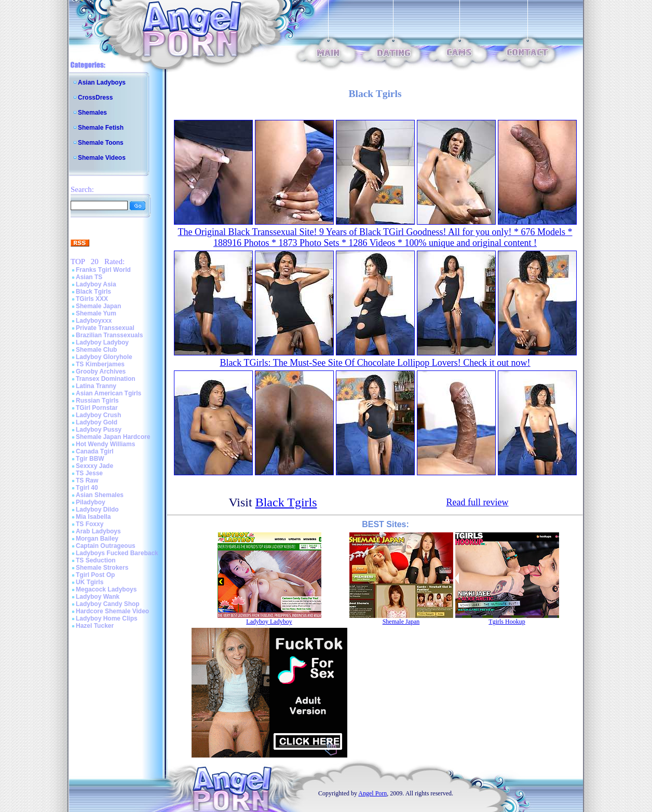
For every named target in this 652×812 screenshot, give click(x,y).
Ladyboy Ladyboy (102, 342)
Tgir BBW (90, 459)
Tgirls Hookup (507, 622)
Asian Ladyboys (102, 82)
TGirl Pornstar (97, 408)
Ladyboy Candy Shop (108, 604)
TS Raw (87, 480)
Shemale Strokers (102, 568)
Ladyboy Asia (96, 284)
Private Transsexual (105, 328)
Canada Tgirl (95, 451)
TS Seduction (96, 560)
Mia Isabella (93, 517)
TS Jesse (89, 473)
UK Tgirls (90, 582)
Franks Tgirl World (103, 270)
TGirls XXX (92, 299)
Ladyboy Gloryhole (104, 357)
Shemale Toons (101, 143)
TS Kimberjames (100, 364)
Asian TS (89, 277)
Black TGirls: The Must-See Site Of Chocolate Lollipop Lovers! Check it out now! (375, 363)
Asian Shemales (100, 495)
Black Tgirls (93, 292)
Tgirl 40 (87, 488)
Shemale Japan (98, 306)
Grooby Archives (101, 371)
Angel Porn (372, 793)
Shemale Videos (102, 158)
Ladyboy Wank (98, 597)
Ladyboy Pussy (99, 430)
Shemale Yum (96, 313)
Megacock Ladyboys (106, 589)
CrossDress (95, 98)
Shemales (92, 113)
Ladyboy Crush (98, 415)
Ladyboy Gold (97, 422)
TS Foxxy (90, 524)
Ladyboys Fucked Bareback (117, 553)
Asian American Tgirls (108, 393)
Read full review (478, 502)
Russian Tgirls (97, 401)
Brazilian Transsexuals (109, 335)
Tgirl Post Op (95, 575)
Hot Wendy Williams (105, 444)
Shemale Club (96, 350)
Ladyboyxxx (94, 321)
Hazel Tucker (95, 626)
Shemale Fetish (101, 128)
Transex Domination (106, 379)
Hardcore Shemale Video (112, 611)
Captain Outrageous (106, 546)
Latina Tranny (96, 386)
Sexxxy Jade (94, 466)
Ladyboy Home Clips (107, 618)
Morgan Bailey (97, 539)
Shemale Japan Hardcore (113, 437)
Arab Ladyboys (98, 531)
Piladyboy (91, 502)
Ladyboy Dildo (97, 510)
